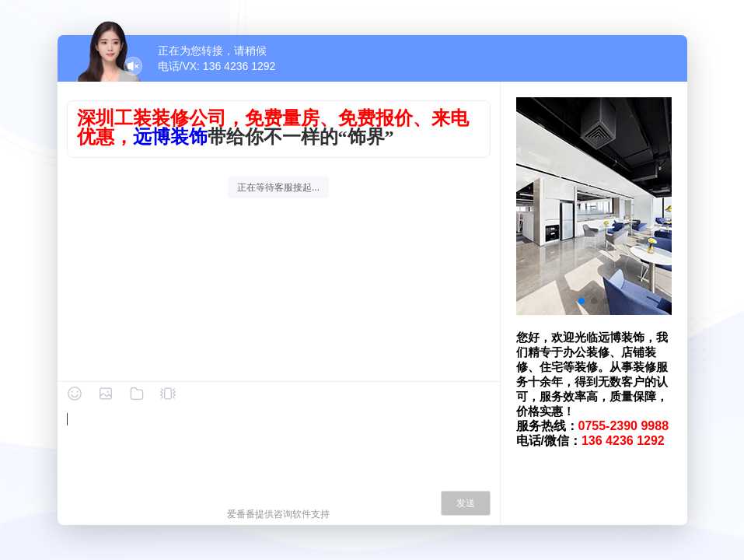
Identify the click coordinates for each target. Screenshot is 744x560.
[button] (582, 301)
